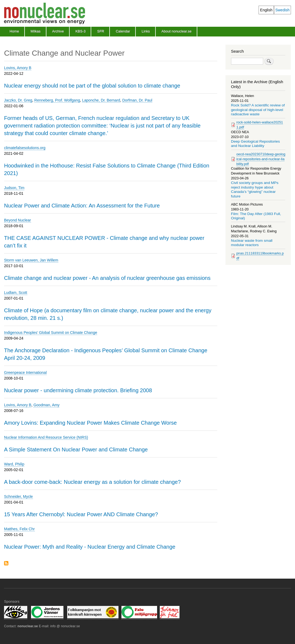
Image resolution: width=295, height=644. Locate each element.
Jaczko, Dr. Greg (18, 100)
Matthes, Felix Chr (19, 529)
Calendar (123, 31)
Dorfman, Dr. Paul (137, 100)
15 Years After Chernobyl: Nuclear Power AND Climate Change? (81, 514)
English (266, 10)
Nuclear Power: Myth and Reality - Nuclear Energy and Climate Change (90, 547)
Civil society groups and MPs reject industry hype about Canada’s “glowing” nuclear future (255, 189)
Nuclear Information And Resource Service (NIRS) (46, 437)
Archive (58, 31)
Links (146, 31)
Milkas (35, 31)
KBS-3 (80, 31)
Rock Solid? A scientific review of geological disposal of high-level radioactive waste (258, 110)
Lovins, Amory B (18, 68)
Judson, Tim (14, 188)
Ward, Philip (14, 464)
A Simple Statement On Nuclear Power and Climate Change (76, 450)
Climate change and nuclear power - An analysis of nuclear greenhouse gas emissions (107, 278)
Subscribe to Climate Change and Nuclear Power (6, 564)
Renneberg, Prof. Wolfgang (57, 100)
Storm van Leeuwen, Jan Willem (31, 260)
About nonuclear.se (176, 31)
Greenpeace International (25, 373)
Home (14, 31)
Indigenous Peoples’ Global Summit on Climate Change (51, 333)
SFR (101, 31)
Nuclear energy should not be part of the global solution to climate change (92, 86)
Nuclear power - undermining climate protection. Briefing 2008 (78, 390)
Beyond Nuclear (18, 220)
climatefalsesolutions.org (25, 148)
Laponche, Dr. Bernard (101, 100)
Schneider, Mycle (18, 497)
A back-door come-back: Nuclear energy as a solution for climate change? (92, 482)
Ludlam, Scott (16, 293)
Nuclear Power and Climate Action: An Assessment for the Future (82, 206)
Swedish (282, 10)
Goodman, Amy (47, 405)
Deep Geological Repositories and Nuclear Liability (255, 144)
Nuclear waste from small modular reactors (252, 243)
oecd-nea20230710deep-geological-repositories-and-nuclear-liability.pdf (261, 159)
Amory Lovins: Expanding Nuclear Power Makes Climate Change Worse (90, 423)
